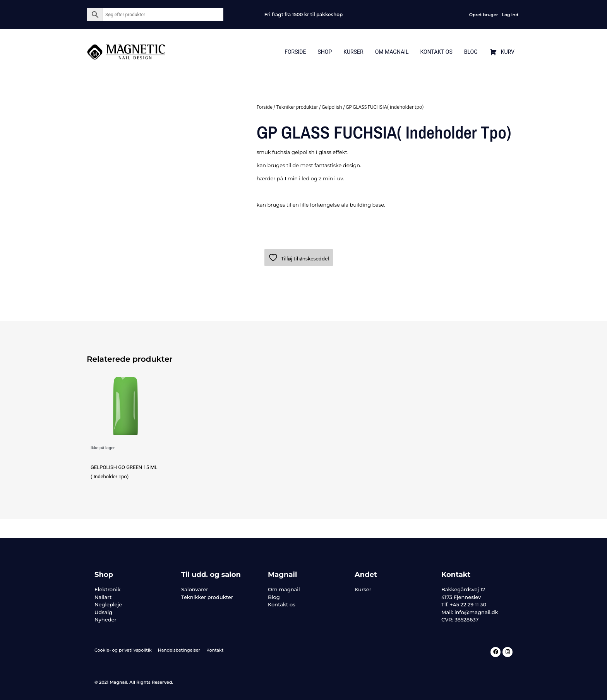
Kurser (353, 52)
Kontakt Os (436, 52)
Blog (471, 52)
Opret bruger (484, 15)
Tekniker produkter (297, 107)
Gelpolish (332, 107)
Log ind (510, 15)
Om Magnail (392, 52)
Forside (295, 52)
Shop (325, 52)
